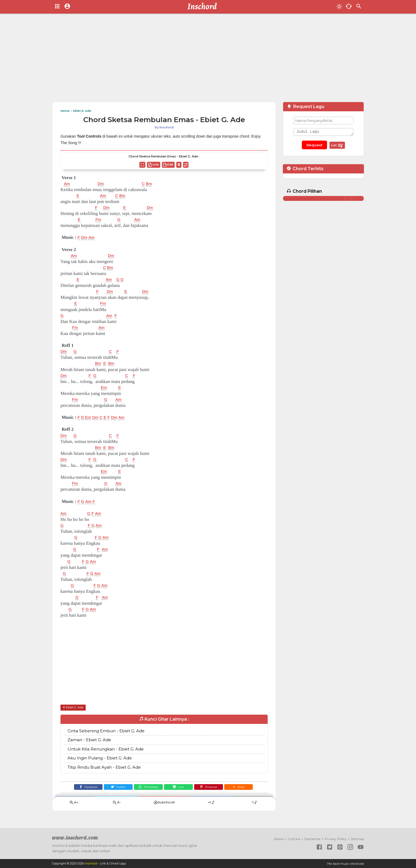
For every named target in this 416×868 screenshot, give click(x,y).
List (337, 145)
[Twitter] (115, 788)
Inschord (91, 864)
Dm (102, 184)
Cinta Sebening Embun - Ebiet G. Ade (106, 731)
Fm (99, 220)
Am (68, 184)
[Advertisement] (208, 60)
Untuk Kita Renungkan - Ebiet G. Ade (106, 749)
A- (117, 805)
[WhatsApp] (147, 788)
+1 (211, 804)
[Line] (180, 788)
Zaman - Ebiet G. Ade (89, 740)
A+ (74, 805)
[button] (244, 788)
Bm (152, 184)
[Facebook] (82, 788)
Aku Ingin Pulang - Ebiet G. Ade (100, 758)
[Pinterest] (212, 788)
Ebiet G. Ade (76, 707)
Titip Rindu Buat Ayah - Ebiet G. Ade (104, 767)
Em (104, 388)
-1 (254, 804)
